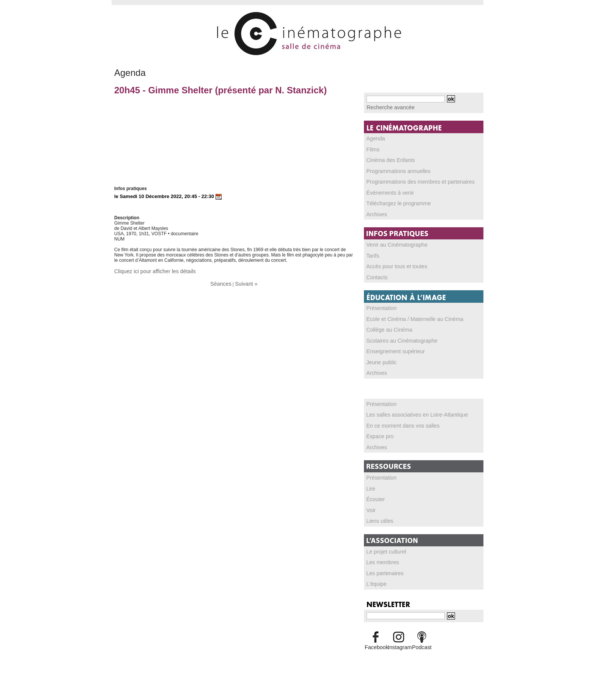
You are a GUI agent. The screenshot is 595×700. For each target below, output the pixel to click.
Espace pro (378, 431)
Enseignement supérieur (391, 348)
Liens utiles (378, 515)
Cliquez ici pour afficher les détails (149, 271)
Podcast (422, 640)
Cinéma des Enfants (387, 159)
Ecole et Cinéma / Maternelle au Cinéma (407, 316)
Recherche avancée (387, 107)
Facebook (375, 640)
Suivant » (245, 283)
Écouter (374, 494)
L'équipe (375, 577)
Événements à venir (387, 191)
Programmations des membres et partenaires (412, 180)
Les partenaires (382, 566)
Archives (375, 212)
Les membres (380, 556)
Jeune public (379, 358)
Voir (371, 504)
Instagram (399, 640)
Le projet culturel (383, 545)
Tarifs (372, 253)
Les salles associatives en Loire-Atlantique (409, 410)
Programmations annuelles (394, 170)
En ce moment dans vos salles (397, 421)
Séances (223, 283)
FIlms (372, 148)
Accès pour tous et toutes (392, 264)
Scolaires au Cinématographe (397, 337)
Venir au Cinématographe (392, 242)
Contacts (375, 274)
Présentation (379, 305)
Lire (370, 483)
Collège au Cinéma (386, 326)
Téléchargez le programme (394, 201)
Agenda (374, 138)
